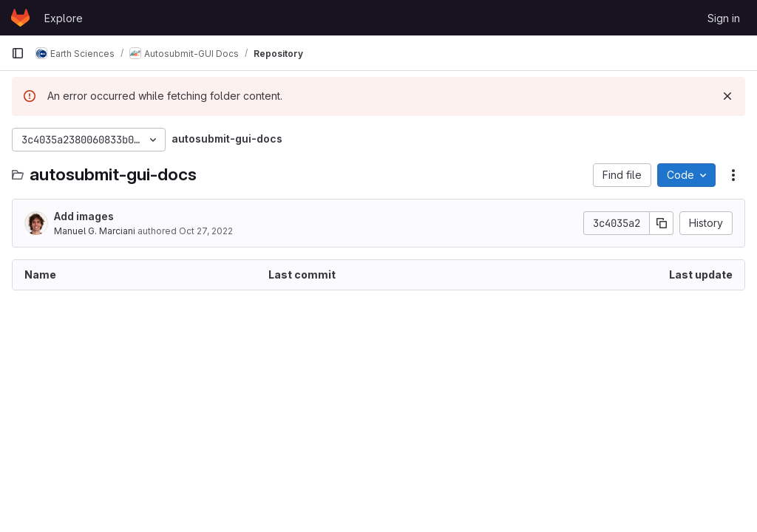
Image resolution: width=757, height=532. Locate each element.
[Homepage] (20, 18)
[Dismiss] (727, 96)
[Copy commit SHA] (662, 223)
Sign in (724, 18)
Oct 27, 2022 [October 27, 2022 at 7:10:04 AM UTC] (206, 231)
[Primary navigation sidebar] (18, 53)
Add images (84, 216)
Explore (64, 18)
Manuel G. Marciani (95, 231)
